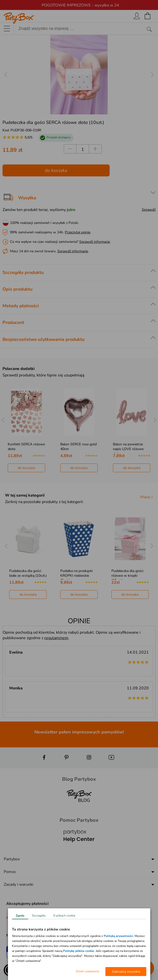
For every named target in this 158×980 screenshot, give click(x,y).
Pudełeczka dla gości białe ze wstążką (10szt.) (28, 573)
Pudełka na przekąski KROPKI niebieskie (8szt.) (77, 576)
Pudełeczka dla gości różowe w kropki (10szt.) (127, 576)
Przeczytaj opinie (78, 232)
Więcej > (146, 497)
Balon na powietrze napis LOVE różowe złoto (128, 449)
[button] (10, 970)
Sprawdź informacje (95, 242)
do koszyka (56, 170)
